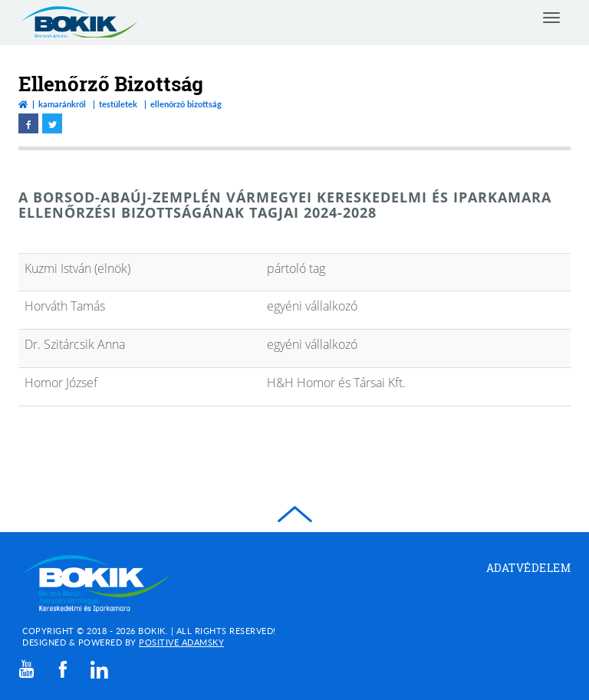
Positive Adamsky (181, 642)
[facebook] (63, 669)
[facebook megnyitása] (28, 123)
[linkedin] (99, 669)
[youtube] (27, 669)
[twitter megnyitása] (52, 123)
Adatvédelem (529, 568)
